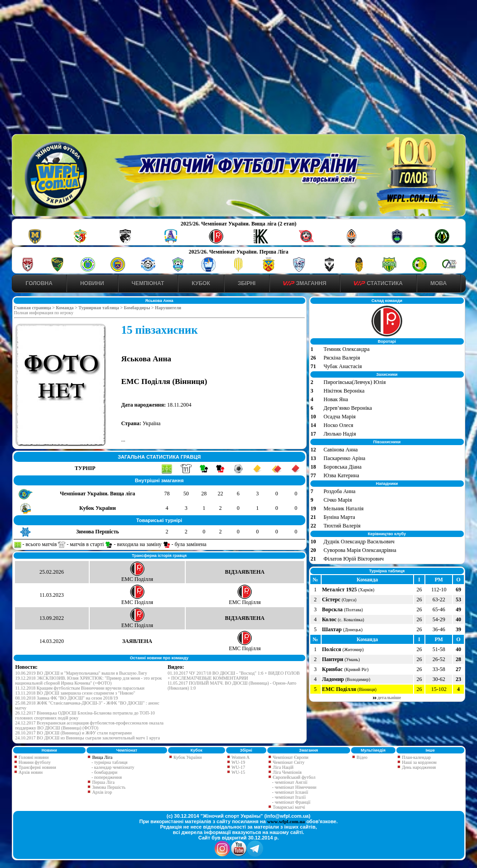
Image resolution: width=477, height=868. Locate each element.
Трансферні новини (37, 767)
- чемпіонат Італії (289, 797)
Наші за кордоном (419, 762)
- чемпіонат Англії (290, 782)
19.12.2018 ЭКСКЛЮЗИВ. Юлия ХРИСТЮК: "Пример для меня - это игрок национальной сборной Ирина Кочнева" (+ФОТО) (89, 681)
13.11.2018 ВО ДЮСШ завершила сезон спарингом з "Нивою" (75, 693)
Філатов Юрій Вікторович (354, 559)
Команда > (67, 308)
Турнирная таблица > (101, 308)
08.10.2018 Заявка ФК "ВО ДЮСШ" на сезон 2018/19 (67, 698)
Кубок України (188, 757)
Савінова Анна (340, 450)
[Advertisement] (238, 68)
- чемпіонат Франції (291, 802)
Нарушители (168, 308)
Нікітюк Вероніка (344, 391)
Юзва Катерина (341, 475)
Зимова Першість (109, 787)
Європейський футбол (294, 777)
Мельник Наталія (343, 508)
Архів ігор (102, 792)
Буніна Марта (339, 517)
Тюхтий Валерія (342, 526)
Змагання (305, 283)
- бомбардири (104, 772)
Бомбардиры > (139, 308)
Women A (240, 757)
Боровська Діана (342, 467)
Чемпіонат (148, 283)
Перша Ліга (103, 782)
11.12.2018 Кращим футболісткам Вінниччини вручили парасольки (80, 688)
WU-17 (238, 767)
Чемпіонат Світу (288, 762)
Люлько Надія (340, 434)
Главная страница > (35, 308)
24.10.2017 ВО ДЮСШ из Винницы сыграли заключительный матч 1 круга (88, 738)
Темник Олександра (347, 349)
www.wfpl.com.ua (286, 821)
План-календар (416, 757)
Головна (39, 283)
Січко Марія (337, 500)
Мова (438, 283)
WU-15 (238, 772)
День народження (418, 767)
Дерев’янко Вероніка (348, 408)
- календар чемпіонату (113, 767)
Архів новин (30, 772)
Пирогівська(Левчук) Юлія (354, 382)
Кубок (201, 283)
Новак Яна (336, 399)
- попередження (107, 777)
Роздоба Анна (339, 491)
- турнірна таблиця (110, 762)
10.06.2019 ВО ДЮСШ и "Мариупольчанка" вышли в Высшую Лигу (81, 673)
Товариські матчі (289, 807)
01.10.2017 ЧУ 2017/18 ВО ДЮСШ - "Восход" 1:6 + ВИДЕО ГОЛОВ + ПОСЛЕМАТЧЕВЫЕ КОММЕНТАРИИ (234, 676)
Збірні (247, 283)
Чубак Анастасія (343, 366)
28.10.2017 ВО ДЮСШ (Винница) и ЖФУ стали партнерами (74, 733)
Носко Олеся (338, 425)
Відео (361, 757)
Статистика (378, 283)
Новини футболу (34, 762)
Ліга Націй (283, 767)
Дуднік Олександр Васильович (359, 542)
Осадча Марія (340, 417)
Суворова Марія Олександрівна (360, 550)
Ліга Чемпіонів (287, 772)
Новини (92, 283)
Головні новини (33, 757)
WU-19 (238, 762)
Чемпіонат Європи (290, 757)
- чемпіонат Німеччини (294, 787)
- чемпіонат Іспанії (290, 792)
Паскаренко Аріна (344, 458)
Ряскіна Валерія (342, 358)
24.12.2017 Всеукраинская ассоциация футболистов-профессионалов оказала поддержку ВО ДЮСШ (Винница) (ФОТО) (89, 725)
